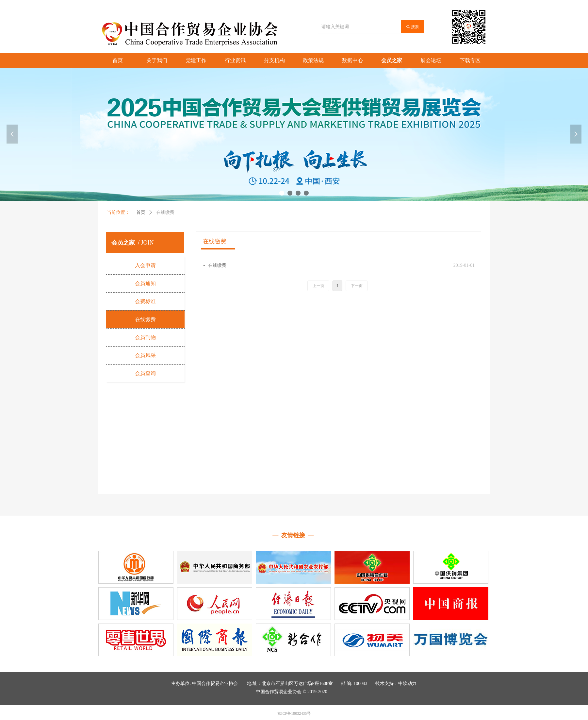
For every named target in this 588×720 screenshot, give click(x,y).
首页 (141, 212)
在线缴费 (165, 212)
